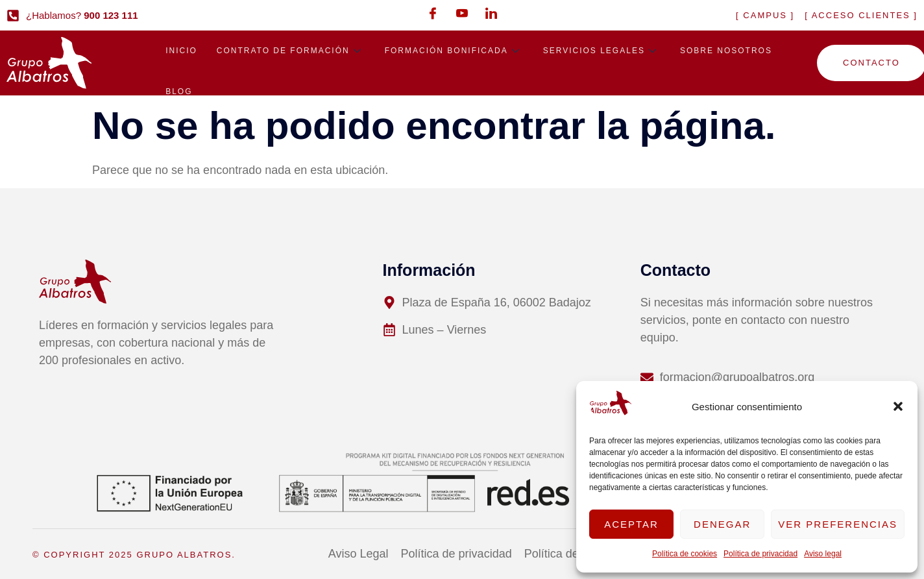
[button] (898, 406)
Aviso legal (823, 554)
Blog (179, 94)
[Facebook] (433, 13)
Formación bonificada (454, 51)
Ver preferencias (838, 524)
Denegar (722, 524)
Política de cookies (685, 554)
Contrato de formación (291, 51)
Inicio (181, 51)
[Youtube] (462, 13)
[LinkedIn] (491, 13)
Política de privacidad (760, 554)
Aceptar (631, 524)
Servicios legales (602, 51)
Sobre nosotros (726, 51)
